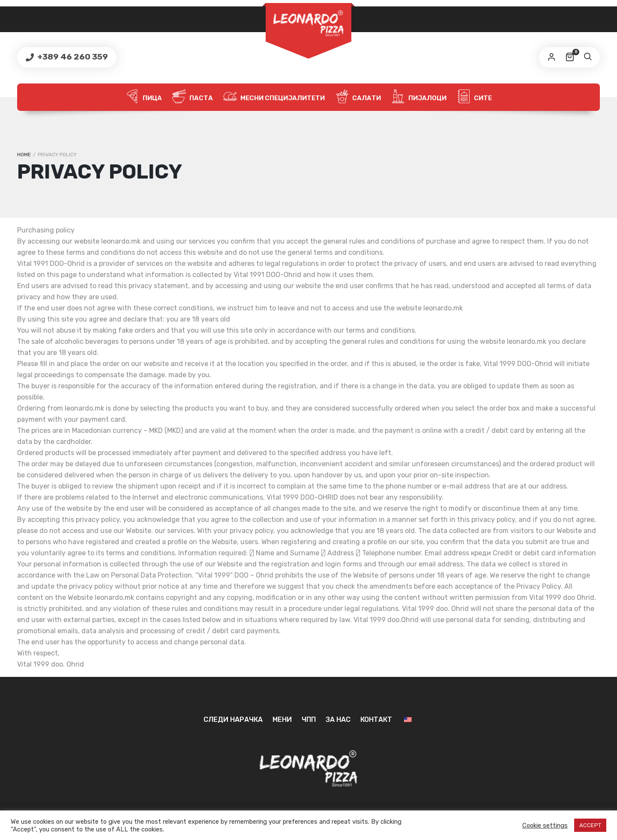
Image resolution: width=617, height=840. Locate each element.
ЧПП (309, 719)
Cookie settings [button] (545, 825)
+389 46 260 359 (72, 57)
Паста (193, 97)
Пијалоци (419, 97)
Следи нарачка (233, 719)
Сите (474, 97)
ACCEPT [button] (590, 825)
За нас (338, 719)
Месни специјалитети (274, 97)
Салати (358, 97)
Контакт (376, 719)
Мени (282, 719)
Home (24, 155)
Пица (144, 97)
